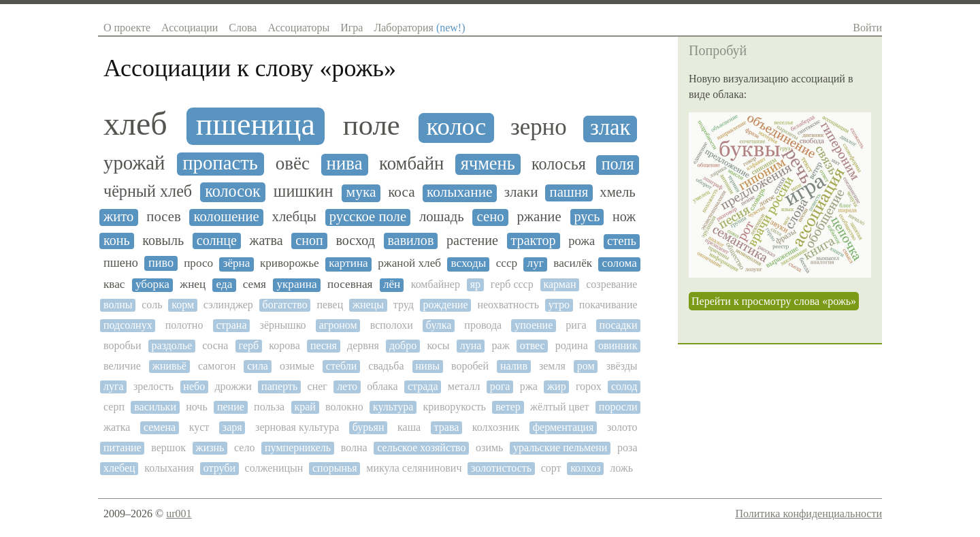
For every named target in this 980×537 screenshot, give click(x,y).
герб (249, 345)
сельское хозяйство (421, 448)
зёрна (237, 263)
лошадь (442, 216)
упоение (534, 325)
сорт (551, 468)
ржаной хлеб (409, 263)
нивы (428, 366)
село (244, 448)
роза (627, 448)
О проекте (127, 28)
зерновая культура (297, 427)
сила (258, 366)
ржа (529, 386)
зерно (539, 127)
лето (347, 386)
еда (225, 284)
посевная (350, 284)
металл (464, 386)
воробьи (122, 345)
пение (231, 407)
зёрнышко (283, 325)
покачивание (608, 305)
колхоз (585, 468)
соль (152, 305)
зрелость (153, 386)
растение (472, 240)
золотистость (501, 468)
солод (624, 386)
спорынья (335, 468)
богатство (285, 305)
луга (114, 386)
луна (471, 345)
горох (589, 386)
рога (500, 386)
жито (118, 216)
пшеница (256, 125)
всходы (469, 263)
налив (514, 366)
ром (586, 366)
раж (501, 345)
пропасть (220, 163)
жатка (117, 427)
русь (587, 216)
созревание (611, 284)
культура (393, 407)
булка (439, 325)
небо (194, 386)
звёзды (622, 366)
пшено (121, 263)
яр (475, 284)
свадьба (386, 366)
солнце (217, 240)
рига (576, 325)
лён (392, 284)
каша (409, 427)
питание (122, 448)
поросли (618, 407)
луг (536, 263)
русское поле (368, 216)
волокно (344, 407)
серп (114, 407)
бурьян (369, 427)
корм (183, 305)
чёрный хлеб (148, 191)
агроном (338, 325)
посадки (619, 325)
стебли (341, 366)
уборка (152, 284)
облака (382, 386)
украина (296, 284)
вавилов (411, 240)
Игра (352, 28)
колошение (227, 216)
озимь (489, 448)
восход (355, 240)
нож (624, 216)
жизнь (210, 448)
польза (269, 407)
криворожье (290, 263)
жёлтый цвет (560, 407)
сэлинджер (228, 305)
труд (404, 305)
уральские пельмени (560, 448)
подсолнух (128, 325)
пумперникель (298, 448)
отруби (219, 468)
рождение (446, 305)
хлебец (119, 468)
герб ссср (512, 284)
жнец (193, 284)
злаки (521, 192)
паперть (279, 386)
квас (114, 284)
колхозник (496, 427)
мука (361, 192)
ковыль (163, 240)
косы (438, 345)
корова (284, 345)
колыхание (459, 192)
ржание (539, 216)
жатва (266, 240)
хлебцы (294, 216)
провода (483, 325)
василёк (573, 263)
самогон (217, 366)
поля (618, 164)
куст (199, 427)
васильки (155, 407)
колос (456, 127)
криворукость (455, 407)
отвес (533, 345)
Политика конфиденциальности (808, 514)
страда (423, 386)
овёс (293, 164)
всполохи (392, 325)
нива (345, 164)
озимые (297, 366)
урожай (134, 163)
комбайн (411, 164)
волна (354, 448)
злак (610, 128)
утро (559, 305)
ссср (507, 263)
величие (122, 366)
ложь (621, 468)
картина (348, 263)
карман (559, 284)
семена (160, 427)
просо (198, 263)
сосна (215, 345)
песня (324, 345)
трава (447, 427)
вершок (168, 448)
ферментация (563, 427)
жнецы (368, 305)
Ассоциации (190, 28)
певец (330, 305)
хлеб (135, 124)
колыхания (169, 468)
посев (163, 216)
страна (231, 325)
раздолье (172, 345)
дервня (363, 345)
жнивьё (169, 366)
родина (572, 345)
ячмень (488, 164)
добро (403, 345)
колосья (559, 164)
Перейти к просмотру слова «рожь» (774, 301)
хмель (617, 192)
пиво (161, 263)
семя (255, 284)
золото (622, 427)
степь (622, 241)
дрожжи (233, 386)
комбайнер (436, 284)
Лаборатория (419, 28)
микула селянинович (414, 468)
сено (491, 216)
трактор (534, 240)
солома (620, 263)
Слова (243, 28)
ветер (508, 407)
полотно (184, 325)
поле (372, 125)
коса (402, 192)
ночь (197, 407)
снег (317, 386)
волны (118, 305)
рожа (582, 241)
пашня (569, 192)
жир (557, 386)
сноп (309, 240)
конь (117, 240)
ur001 (179, 514)
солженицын (274, 468)
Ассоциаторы (298, 28)
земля (552, 366)
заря (232, 427)
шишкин (304, 191)
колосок (233, 191)
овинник (618, 345)
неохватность (508, 305)
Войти (867, 28)
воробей (470, 366)
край (305, 407)
